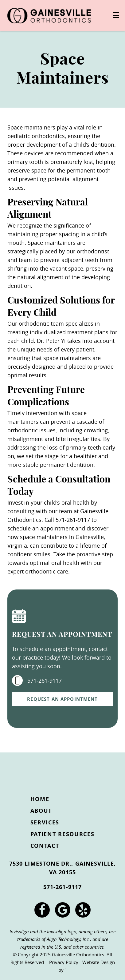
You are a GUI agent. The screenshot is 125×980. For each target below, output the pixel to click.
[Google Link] (63, 910)
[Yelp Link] (83, 910)
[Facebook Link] (42, 910)
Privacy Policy (64, 962)
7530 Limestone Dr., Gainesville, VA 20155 (63, 868)
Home (40, 799)
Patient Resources (62, 834)
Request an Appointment (62, 699)
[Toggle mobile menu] (116, 15)
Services (45, 822)
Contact (45, 846)
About (41, 811)
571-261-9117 (37, 680)
